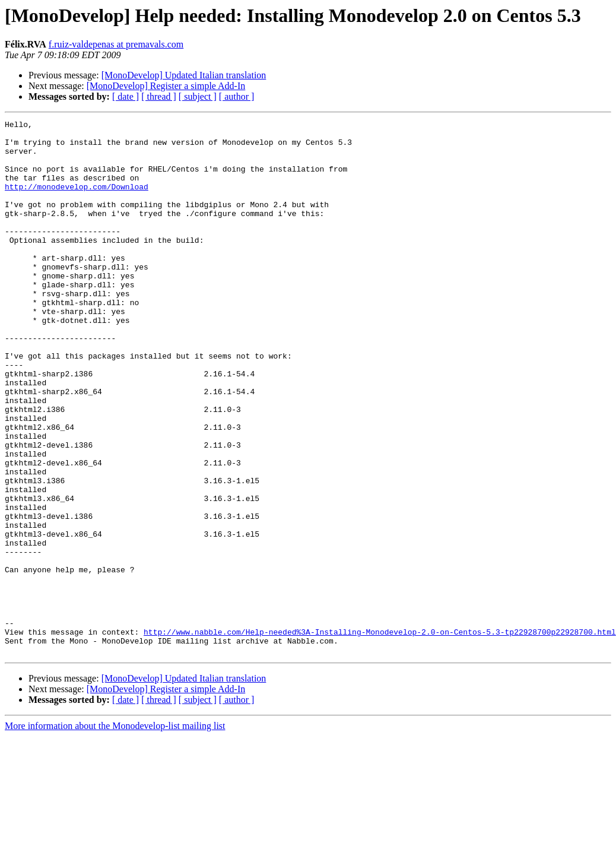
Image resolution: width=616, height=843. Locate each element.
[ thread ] (159, 96)
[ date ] (126, 96)
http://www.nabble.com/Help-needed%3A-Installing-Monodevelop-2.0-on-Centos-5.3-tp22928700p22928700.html (380, 735)
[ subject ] (198, 96)
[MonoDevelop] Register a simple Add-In (166, 86)
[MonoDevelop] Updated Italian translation (184, 75)
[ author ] (237, 96)
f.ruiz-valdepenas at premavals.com (116, 44)
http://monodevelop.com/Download (77, 201)
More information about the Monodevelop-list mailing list (115, 833)
